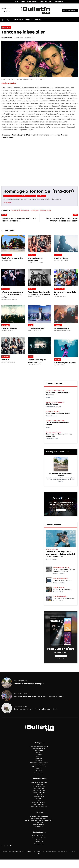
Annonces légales (69, 10)
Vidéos (51, 2)
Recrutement (39, 773)
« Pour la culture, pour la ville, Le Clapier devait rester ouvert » (12, 295)
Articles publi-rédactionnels (39, 763)
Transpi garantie (62, 329)
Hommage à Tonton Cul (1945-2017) (39, 192)
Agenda (39, 769)
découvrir (61, 510)
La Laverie (25, 210)
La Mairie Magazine (39, 793)
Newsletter (59, 2)
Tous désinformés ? (36, 329)
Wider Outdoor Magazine (39, 807)
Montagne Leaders (39, 791)
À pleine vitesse (61, 258)
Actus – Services (33, 2)
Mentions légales (51, 852)
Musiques (32, 255)
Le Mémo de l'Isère (39, 787)
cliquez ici (43, 818)
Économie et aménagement (39, 747)
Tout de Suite (45, 210)
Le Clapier (42, 196)
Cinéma (39, 753)
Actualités (17, 20)
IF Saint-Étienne (39, 797)
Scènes (57, 360)
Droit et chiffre (39, 751)
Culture (28, 20)
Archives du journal (39, 765)
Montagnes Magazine (39, 803)
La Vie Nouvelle (39, 785)
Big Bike (39, 799)
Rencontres (6, 27)
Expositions (39, 755)
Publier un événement (39, 767)
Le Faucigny (39, 795)
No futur (5, 360)
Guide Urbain (7, 255)
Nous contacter (39, 844)
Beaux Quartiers (39, 789)
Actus (31, 325)
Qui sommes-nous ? (63, 852)
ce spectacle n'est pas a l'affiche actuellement (20, 196)
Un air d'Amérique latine (12, 258)
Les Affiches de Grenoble (39, 783)
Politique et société (39, 749)
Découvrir (38, 20)
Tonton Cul (15, 210)
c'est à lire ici (61, 656)
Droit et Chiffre (20, 2)
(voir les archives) (61, 658)
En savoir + (7, 203)
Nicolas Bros (8, 38)
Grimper (39, 801)
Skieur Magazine (39, 805)
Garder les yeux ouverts (65, 363)
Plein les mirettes (9, 329)
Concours (43, 2)
